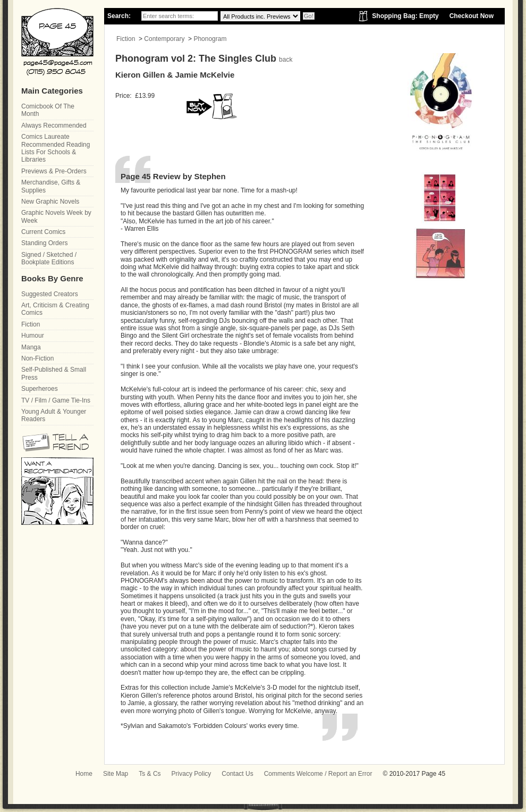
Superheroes (40, 389)
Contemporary (164, 39)
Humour (33, 336)
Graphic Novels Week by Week (56, 216)
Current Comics (43, 232)
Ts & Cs (150, 774)
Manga (31, 347)
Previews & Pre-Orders (54, 171)
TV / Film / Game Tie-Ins (56, 400)
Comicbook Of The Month (48, 110)
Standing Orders (44, 243)
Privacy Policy (192, 774)
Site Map (116, 774)
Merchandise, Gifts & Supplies (51, 186)
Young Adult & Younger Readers (54, 415)
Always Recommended (54, 125)
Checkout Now (472, 16)
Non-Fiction (37, 358)
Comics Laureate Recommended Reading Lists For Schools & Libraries (56, 148)
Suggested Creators (50, 294)
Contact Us (237, 774)
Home (84, 774)
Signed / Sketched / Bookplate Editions (49, 258)
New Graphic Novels (50, 202)
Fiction (126, 39)
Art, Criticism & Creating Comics (55, 309)
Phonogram (210, 39)
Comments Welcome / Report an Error (318, 774)
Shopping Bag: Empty (405, 16)
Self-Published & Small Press (54, 373)
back (286, 60)
